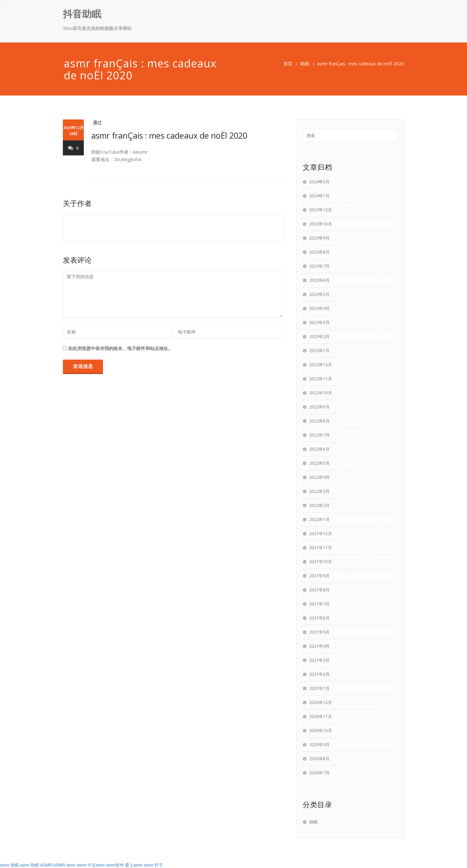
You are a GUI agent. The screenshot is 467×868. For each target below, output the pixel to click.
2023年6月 (319, 280)
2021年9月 (319, 576)
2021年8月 (319, 590)
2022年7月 (319, 435)
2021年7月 (319, 604)
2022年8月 (319, 421)
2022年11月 (321, 379)
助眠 (305, 63)
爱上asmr (134, 865)
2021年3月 (319, 660)
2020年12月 (321, 702)
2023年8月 (319, 252)
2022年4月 (319, 477)
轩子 (159, 865)
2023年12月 (321, 210)
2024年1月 (319, 196)
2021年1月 (319, 688)
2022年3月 (319, 491)
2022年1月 (319, 519)
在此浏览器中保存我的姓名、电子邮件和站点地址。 (120, 348)
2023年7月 (319, 266)
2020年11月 (321, 716)
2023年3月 (319, 322)
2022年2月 (319, 505)
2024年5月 (319, 182)
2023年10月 (321, 224)
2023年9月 (319, 238)
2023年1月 (319, 350)
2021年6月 (319, 618)
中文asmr (96, 865)
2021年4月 (319, 646)
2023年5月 (319, 294)
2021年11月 (321, 547)
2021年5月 (319, 632)
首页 (288, 63)
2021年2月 (319, 674)
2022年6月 (319, 449)
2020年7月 (319, 773)
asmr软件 (115, 865)
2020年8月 (319, 759)
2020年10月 (321, 730)
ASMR (46, 865)
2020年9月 (319, 744)
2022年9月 (319, 407)
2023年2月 (319, 336)
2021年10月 (321, 562)
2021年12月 (321, 533)
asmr (5, 865)
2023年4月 (319, 308)
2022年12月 (321, 365)
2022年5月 (319, 463)
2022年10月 (321, 393)
